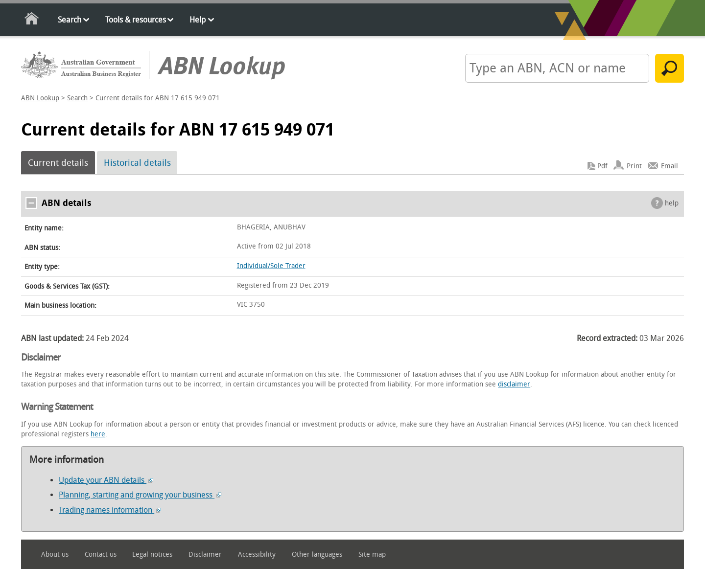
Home (32, 20)
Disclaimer (205, 554)
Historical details (137, 163)
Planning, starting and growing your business (140, 495)
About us (55, 554)
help (672, 203)
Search (70, 20)
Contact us (101, 554)
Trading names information (110, 510)
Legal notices (152, 554)
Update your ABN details (106, 480)
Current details (58, 163)
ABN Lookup (40, 98)
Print (634, 166)
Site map (372, 554)
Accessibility (257, 554)
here (98, 434)
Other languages (317, 554)
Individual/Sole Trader (271, 266)
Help (198, 20)
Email (670, 166)
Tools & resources (136, 20)
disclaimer (514, 384)
